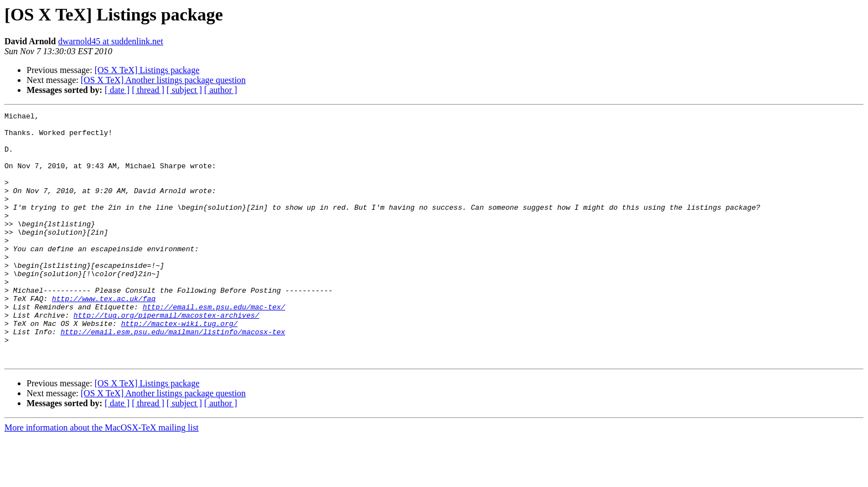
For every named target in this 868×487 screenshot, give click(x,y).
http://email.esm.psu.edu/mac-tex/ (214, 346)
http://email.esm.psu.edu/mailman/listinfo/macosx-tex (173, 376)
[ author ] (221, 90)
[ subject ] (184, 90)
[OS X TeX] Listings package (147, 70)
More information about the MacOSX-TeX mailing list (102, 477)
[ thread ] (148, 90)
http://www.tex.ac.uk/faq (104, 336)
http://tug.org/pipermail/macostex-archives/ (166, 356)
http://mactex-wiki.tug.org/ (180, 366)
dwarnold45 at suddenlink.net (111, 41)
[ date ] (117, 90)
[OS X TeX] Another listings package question (163, 80)
